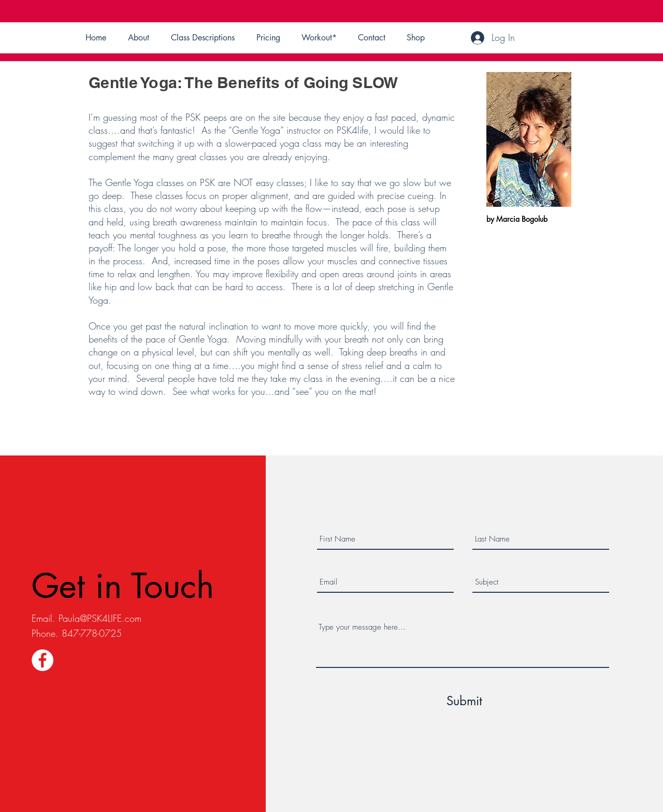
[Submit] (464, 701)
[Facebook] (42, 660)
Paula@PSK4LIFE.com (100, 618)
